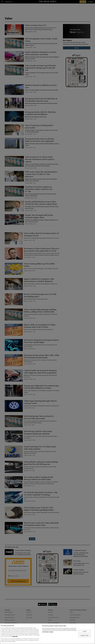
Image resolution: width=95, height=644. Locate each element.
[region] (47, 634)
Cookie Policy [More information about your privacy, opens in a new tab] (15, 636)
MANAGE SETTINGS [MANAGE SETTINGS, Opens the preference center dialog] (85, 636)
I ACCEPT (85, 631)
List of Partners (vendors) (48, 632)
